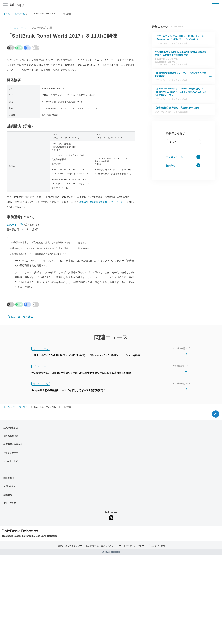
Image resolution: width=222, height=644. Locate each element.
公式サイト (13, 224)
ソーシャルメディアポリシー (131, 546)
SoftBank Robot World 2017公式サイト (99, 201)
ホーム (7, 14)
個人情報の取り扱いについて (100, 546)
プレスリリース (174, 157)
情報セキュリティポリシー (69, 546)
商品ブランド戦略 (157, 546)
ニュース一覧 (19, 14)
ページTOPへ (216, 414)
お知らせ (171, 165)
